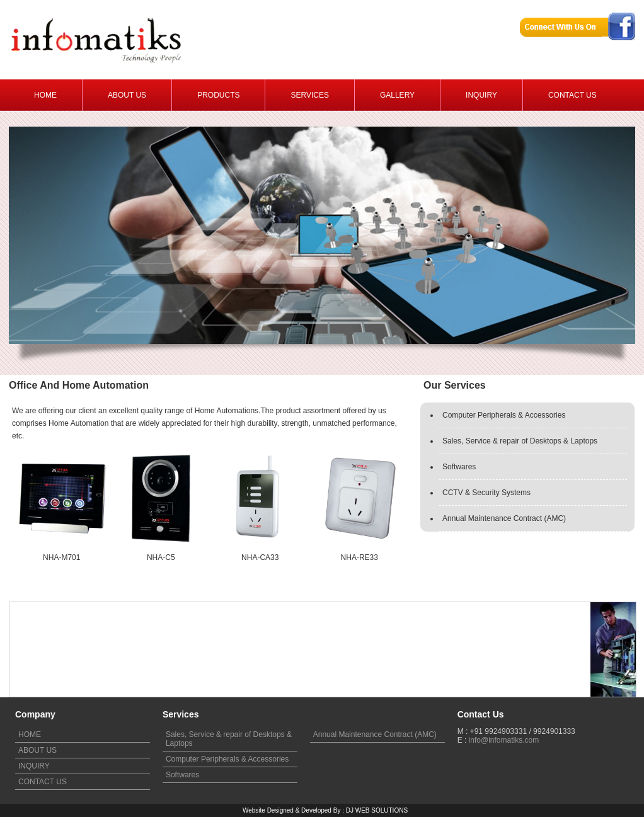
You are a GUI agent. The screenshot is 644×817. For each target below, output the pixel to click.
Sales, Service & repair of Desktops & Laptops (520, 441)
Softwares (459, 467)
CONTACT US (43, 782)
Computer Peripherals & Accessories (504, 415)
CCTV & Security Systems (486, 493)
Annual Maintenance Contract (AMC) (504, 518)
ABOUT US (37, 750)
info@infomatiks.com (504, 740)
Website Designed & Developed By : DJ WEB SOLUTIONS (325, 810)
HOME (30, 734)
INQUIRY (34, 766)
